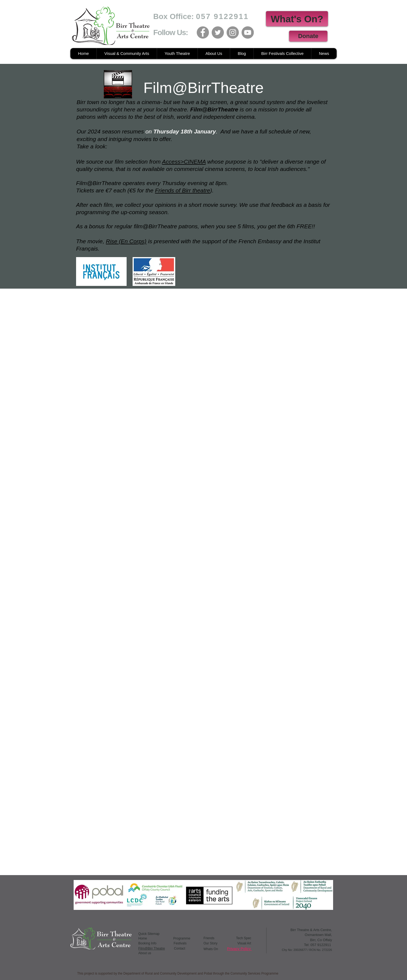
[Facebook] (203, 32)
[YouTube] (248, 32)
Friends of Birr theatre (182, 190)
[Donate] (308, 36)
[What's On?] (297, 19)
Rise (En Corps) (126, 241)
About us (145, 953)
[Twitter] (218, 32)
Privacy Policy (239, 949)
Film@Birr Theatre (152, 948)
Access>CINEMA (184, 162)
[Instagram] (233, 32)
